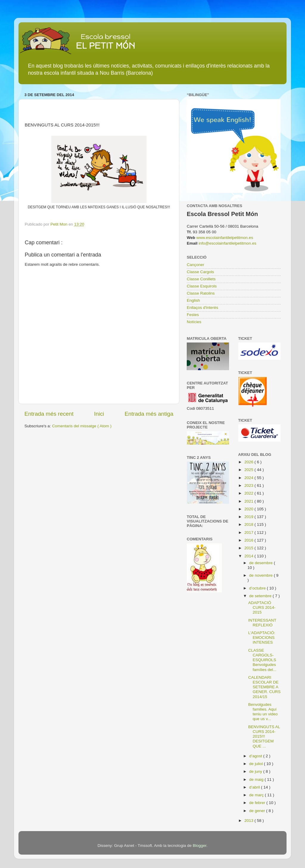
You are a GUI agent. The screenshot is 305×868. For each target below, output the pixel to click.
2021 (249, 501)
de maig (257, 779)
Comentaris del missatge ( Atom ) (82, 426)
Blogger (200, 846)
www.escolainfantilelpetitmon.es (225, 238)
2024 (249, 478)
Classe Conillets (201, 279)
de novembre (262, 575)
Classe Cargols (200, 272)
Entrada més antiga (149, 414)
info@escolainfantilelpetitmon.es (228, 243)
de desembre (262, 563)
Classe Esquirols (202, 286)
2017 (249, 532)
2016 (249, 540)
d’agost (256, 756)
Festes (193, 315)
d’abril (255, 787)
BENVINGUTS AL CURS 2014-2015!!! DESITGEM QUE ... (264, 736)
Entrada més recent (49, 414)
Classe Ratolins (201, 293)
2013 (249, 821)
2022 (249, 493)
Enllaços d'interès (202, 308)
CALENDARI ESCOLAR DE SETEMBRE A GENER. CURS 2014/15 (264, 687)
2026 (249, 462)
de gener (258, 811)
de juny (256, 771)
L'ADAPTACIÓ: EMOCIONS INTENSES (262, 638)
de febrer (258, 803)
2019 (249, 517)
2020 (249, 509)
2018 (249, 524)
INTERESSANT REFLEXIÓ (262, 623)
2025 (249, 470)
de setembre (261, 596)
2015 (249, 548)
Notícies (194, 322)
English (193, 300)
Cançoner (196, 265)
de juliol (257, 764)
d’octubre (258, 588)
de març (257, 795)
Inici (99, 414)
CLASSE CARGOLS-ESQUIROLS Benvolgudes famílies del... (262, 660)
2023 (249, 485)
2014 (249, 556)
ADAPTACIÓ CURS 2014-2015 (262, 607)
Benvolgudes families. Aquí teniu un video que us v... (263, 712)
